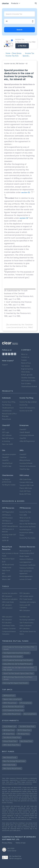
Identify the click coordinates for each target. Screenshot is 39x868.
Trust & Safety (26, 384)
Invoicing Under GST (9, 535)
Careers (24, 360)
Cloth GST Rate (25, 491)
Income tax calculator (10, 593)
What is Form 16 (25, 518)
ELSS (4, 562)
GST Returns (6, 515)
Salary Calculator (26, 626)
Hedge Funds (7, 568)
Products (16, 3)
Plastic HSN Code (26, 488)
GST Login (6, 432)
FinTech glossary (27, 375)
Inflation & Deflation (26, 559)
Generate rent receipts (28, 602)
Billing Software (25, 460)
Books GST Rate (25, 494)
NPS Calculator (25, 610)
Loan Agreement (25, 562)
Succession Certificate (27, 565)
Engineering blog (27, 369)
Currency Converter (9, 628)
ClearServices (7, 411)
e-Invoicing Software (27, 435)
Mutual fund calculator (10, 599)
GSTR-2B (5, 538)
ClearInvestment (8, 408)
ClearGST (23, 429)
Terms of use (20, 843)
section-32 (26, 192)
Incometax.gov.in (25, 530)
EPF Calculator (25, 628)
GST (4, 429)
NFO (4, 573)
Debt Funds (6, 570)
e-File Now (22, 46)
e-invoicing (6, 441)
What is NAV (6, 579)
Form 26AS (23, 515)
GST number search (26, 596)
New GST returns (8, 438)
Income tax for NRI (26, 411)
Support (5, 365)
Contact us (25, 357)
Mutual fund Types (8, 559)
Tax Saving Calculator (27, 620)
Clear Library (26, 372)
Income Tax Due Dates (27, 538)
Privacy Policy (7, 843)
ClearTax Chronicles (28, 378)
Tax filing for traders (9, 485)
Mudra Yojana (24, 556)
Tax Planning (6, 405)
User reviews (26, 366)
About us (24, 354)
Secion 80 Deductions (27, 408)
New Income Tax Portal (27, 527)
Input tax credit (7, 444)
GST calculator (7, 608)
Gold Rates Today (8, 626)
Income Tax (24, 405)
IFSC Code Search (26, 599)
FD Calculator (7, 623)
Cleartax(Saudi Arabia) (29, 386)
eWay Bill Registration (27, 441)
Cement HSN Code (26, 482)
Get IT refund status (27, 623)
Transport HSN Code (27, 485)
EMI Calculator (7, 596)
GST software (7, 435)
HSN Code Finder (25, 479)
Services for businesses (28, 466)
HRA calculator (7, 617)
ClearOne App (25, 469)
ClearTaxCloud (7, 463)
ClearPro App (7, 466)
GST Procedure (7, 518)
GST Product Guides (28, 381)
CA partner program (9, 454)
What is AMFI (6, 576)
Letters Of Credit (25, 579)
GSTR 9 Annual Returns (10, 526)
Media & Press (26, 363)
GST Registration (8, 512)
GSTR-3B (5, 540)
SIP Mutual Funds (8, 565)
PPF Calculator (25, 593)
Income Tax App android (28, 402)
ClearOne (23, 457)
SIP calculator (7, 605)
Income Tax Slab (25, 512)
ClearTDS (23, 438)
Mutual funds (6, 419)
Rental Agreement (26, 576)
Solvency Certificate (27, 568)
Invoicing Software (26, 463)
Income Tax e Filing (9, 402)
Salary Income (24, 521)
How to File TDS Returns (28, 524)
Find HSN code (25, 617)
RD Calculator (7, 620)
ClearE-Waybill (25, 432)
